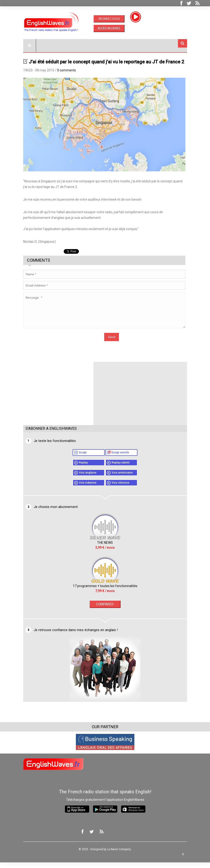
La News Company (119, 855)
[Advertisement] (58, 397)
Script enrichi (120, 458)
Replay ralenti (121, 468)
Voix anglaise (88, 478)
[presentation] (59, 343)
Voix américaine (122, 478)
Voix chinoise (120, 488)
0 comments (66, 70)
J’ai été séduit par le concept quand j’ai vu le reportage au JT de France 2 (106, 62)
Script (83, 458)
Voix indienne (88, 488)
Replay (83, 468)
